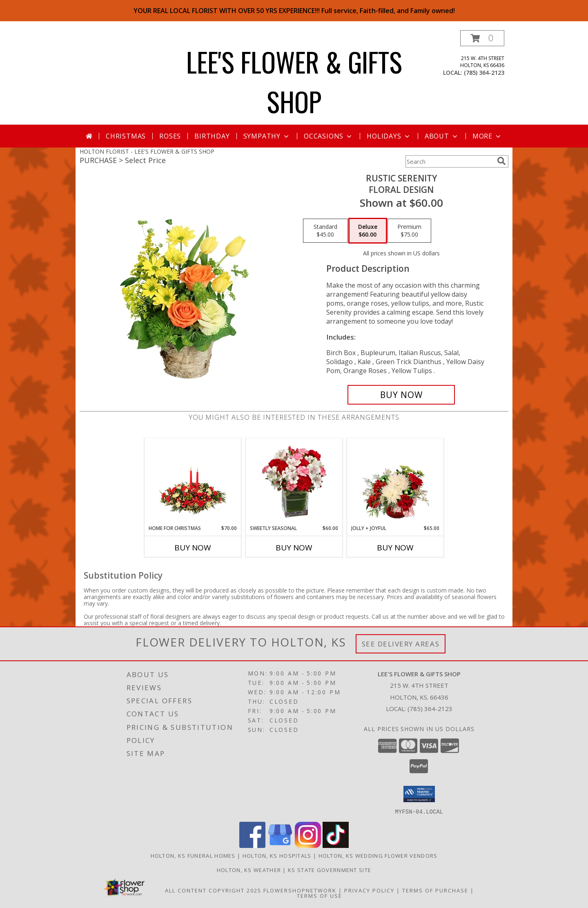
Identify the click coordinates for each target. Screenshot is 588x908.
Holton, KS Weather (249, 870)
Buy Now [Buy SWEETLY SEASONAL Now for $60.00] (294, 548)
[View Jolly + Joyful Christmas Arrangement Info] (395, 481)
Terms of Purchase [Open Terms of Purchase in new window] (435, 890)
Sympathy (267, 136)
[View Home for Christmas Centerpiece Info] (193, 482)
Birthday (212, 136)
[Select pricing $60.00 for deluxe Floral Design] (368, 231)
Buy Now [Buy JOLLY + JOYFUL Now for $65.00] (395, 548)
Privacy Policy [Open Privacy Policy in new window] (369, 890)
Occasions (329, 136)
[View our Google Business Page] (280, 845)
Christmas (126, 136)
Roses (170, 136)
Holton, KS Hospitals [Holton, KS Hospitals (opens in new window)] (277, 855)
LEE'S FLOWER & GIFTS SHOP (294, 81)
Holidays (389, 136)
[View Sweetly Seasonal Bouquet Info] (294, 481)
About (442, 136)
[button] (482, 38)
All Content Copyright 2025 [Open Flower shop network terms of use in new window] (213, 890)
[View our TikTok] (336, 845)
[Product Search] (450, 161)
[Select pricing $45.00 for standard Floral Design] (325, 231)
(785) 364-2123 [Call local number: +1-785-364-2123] (484, 73)
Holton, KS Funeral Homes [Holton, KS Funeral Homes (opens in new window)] (193, 855)
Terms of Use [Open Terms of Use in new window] (320, 895)
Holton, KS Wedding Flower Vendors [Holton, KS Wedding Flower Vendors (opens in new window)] (378, 855)
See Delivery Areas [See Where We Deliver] (401, 644)
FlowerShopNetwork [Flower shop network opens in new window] (300, 890)
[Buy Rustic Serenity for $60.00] (401, 395)
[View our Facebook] (252, 845)
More (487, 136)
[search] (501, 161)
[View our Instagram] (308, 845)
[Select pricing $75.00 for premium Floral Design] (409, 231)
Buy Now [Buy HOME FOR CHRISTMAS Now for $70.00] (193, 548)
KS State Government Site (330, 870)
